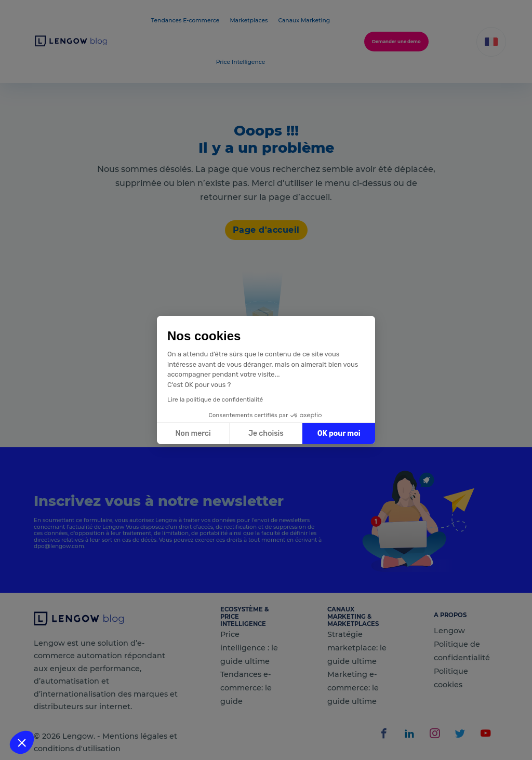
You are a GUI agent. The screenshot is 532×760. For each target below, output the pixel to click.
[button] (22, 742)
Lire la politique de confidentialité (215, 399)
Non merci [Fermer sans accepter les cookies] (193, 434)
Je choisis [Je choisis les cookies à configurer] (266, 434)
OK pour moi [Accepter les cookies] (339, 434)
